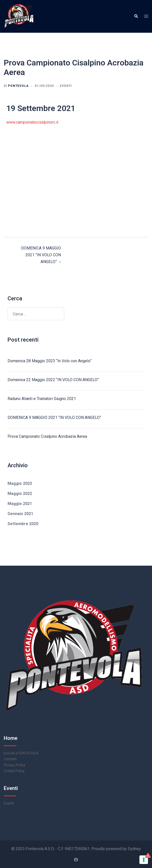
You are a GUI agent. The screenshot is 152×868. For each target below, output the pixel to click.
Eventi (66, 86)
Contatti (10, 759)
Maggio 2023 (20, 483)
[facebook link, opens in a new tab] (76, 859)
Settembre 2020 (23, 524)
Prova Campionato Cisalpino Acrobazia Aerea (47, 436)
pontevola (18, 86)
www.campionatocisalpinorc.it (32, 122)
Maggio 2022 (20, 494)
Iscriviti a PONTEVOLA (21, 753)
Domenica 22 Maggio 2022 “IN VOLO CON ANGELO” (53, 380)
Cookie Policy (14, 771)
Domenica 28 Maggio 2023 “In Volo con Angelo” (50, 361)
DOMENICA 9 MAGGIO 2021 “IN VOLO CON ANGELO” (41, 255)
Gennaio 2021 (20, 514)
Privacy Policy (15, 765)
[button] (136, 16)
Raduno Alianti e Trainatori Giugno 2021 (42, 399)
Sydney (134, 849)
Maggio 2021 (20, 504)
